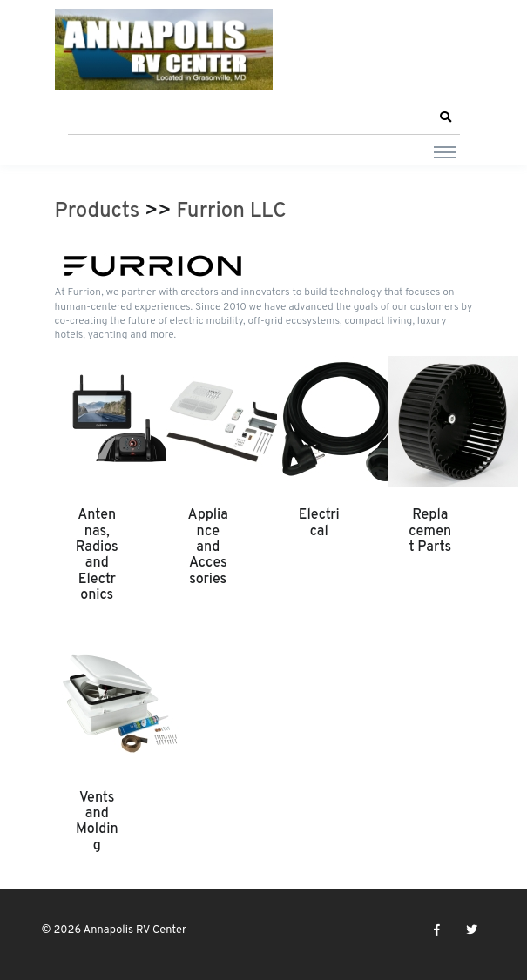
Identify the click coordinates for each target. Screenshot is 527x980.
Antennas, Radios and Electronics (97, 555)
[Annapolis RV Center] (164, 49)
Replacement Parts (430, 531)
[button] (446, 117)
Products (98, 211)
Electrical (319, 523)
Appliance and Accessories (208, 547)
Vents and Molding (97, 822)
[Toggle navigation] (445, 151)
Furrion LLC (232, 211)
